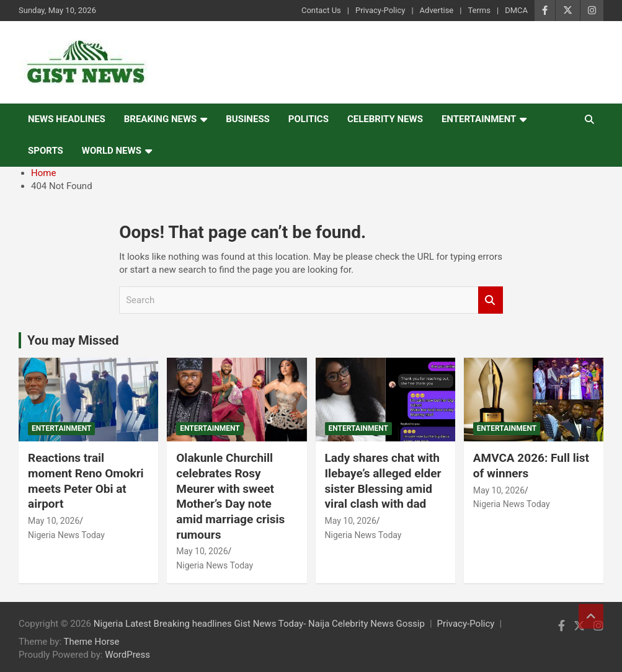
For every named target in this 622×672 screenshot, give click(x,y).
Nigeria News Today (66, 535)
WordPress (127, 655)
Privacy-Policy (380, 10)
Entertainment (479, 119)
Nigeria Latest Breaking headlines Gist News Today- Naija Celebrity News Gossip (259, 624)
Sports (46, 151)
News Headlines (67, 119)
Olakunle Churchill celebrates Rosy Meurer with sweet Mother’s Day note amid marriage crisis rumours (230, 496)
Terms (479, 10)
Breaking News (161, 119)
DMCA (516, 10)
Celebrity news (385, 119)
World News (112, 151)
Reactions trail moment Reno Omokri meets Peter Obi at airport (86, 481)
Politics (309, 119)
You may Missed (73, 340)
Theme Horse (92, 642)
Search (491, 300)
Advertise (437, 10)
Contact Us (321, 10)
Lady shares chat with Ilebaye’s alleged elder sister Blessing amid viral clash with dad (383, 481)
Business (248, 119)
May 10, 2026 (54, 521)
